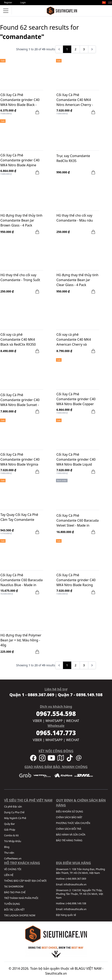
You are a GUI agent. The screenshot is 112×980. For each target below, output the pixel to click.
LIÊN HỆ (9, 875)
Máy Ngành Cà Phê (15, 818)
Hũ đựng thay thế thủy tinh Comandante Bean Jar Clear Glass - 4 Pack (77, 280)
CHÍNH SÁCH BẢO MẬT (69, 817)
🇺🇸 (110, 2)
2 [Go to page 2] (76, 49)
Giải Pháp (10, 830)
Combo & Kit (11, 835)
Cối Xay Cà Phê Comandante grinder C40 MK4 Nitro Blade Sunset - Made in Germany (20, 400)
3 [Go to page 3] (84, 49)
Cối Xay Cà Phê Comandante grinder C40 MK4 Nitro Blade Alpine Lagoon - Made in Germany (21, 161)
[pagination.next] (92, 49)
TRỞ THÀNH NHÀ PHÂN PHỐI (21, 898)
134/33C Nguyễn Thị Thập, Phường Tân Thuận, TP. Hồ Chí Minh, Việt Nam (80, 894)
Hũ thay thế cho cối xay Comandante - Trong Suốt (20, 277)
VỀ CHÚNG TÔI (13, 869)
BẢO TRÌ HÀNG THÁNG (69, 840)
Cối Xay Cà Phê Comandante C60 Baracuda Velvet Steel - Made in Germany (78, 521)
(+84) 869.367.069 (76, 879)
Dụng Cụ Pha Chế (14, 812)
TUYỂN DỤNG (12, 904)
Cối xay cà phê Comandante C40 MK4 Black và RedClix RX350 (18, 339)
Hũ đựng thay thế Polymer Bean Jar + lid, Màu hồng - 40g (21, 640)
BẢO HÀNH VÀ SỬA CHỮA (71, 835)
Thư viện (9, 853)
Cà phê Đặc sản (13, 807)
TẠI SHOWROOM (14, 887)
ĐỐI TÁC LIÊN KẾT (14, 910)
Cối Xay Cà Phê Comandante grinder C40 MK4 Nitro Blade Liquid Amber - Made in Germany (77, 460)
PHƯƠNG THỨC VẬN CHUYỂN (73, 823)
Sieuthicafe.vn (56, 973)
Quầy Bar (9, 824)
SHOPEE (24, 915)
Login (23, 2)
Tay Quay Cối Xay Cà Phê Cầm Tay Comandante (19, 517)
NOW (32, 915)
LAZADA (14, 915)
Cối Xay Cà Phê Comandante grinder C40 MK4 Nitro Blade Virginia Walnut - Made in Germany (21, 460)
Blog (7, 847)
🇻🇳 (104, 2)
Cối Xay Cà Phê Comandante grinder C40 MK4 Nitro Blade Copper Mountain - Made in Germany (76, 399)
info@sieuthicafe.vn (75, 884)
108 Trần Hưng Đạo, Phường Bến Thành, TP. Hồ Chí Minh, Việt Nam (80, 871)
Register (8, 2)
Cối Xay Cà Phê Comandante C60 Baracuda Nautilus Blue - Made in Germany (22, 580)
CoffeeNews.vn (13, 859)
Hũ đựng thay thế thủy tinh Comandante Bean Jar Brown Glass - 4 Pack (21, 220)
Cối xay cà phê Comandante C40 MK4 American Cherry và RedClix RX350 (74, 340)
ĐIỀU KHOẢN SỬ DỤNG (69, 812)
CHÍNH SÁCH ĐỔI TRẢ (69, 829)
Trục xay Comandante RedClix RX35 (73, 158)
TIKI (6, 915)
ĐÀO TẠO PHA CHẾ (15, 892)
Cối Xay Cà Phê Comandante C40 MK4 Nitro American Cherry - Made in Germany (75, 100)
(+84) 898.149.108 (76, 903)
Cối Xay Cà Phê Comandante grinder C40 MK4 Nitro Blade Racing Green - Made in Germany (76, 580)
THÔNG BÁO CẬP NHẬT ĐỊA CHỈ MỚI (25, 881)
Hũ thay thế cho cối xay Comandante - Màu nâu (75, 218)
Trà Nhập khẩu (13, 841)
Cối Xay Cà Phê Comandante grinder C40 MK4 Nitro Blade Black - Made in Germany (20, 100)
